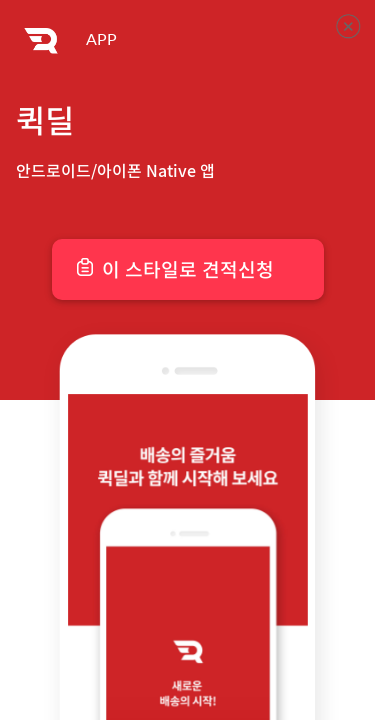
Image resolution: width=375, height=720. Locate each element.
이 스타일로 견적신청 (188, 269)
